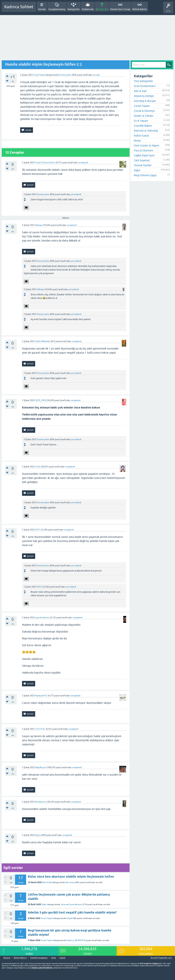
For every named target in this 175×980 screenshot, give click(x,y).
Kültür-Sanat (141, 136)
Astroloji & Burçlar (145, 101)
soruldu (96, 75)
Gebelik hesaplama (39, 958)
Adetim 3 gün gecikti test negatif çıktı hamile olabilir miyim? (72, 912)
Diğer (44, 904)
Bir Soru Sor (102, 9)
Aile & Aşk (47, 882)
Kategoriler (74, 9)
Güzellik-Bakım (143, 126)
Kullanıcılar (88, 9)
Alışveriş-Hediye (144, 96)
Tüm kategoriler (143, 81)
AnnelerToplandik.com (161, 958)
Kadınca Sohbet (19, 7)
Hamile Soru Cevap (120, 9)
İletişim (7, 958)
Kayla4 (70, 918)
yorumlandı (76, 194)
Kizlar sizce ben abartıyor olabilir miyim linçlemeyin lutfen (71, 877)
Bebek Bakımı (140, 9)
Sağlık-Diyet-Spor (144, 155)
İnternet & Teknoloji (146, 131)
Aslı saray (70, 882)
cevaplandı (83, 163)
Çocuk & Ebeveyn (144, 111)
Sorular (42, 9)
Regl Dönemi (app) (145, 175)
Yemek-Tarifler (143, 165)
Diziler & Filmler (144, 116)
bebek (62, 958)
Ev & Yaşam (141, 121)
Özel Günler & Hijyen (147, 145)
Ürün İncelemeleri (145, 86)
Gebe (54, 958)
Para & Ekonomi (143, 150)
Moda (137, 140)
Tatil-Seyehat (142, 160)
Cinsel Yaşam (39, 75)
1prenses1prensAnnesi (71, 904)
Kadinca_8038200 (75, 940)
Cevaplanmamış (57, 9)
